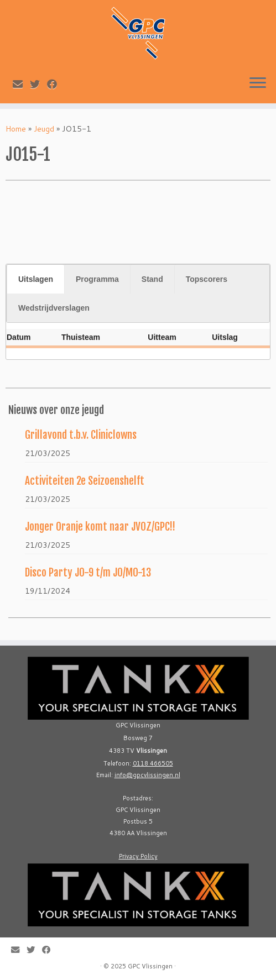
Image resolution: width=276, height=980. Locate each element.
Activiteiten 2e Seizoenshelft (85, 481)
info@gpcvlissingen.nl (147, 775)
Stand (152, 279)
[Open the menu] (258, 83)
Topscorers (207, 279)
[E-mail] (21, 84)
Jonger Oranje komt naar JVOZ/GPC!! (100, 527)
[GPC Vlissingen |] (138, 33)
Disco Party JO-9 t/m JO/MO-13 (88, 573)
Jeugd (44, 129)
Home (16, 129)
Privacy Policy (138, 856)
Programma (97, 279)
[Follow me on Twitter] (38, 84)
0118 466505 (153, 763)
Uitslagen (36, 279)
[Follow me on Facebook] (56, 84)
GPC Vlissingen (150, 966)
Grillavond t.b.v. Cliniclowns (81, 435)
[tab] (35, 279)
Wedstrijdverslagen (54, 308)
